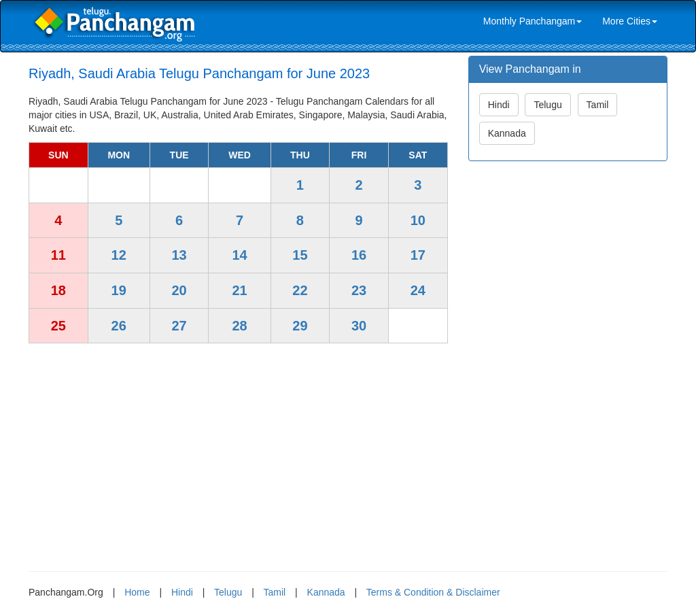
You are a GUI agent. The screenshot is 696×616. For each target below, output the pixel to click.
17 (418, 255)
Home (137, 592)
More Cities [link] (630, 21)
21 (239, 290)
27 (179, 326)
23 (359, 290)
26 (119, 326)
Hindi (499, 105)
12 (119, 255)
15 (300, 255)
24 (418, 290)
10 (418, 220)
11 (58, 255)
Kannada (507, 133)
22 (300, 290)
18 (58, 290)
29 (300, 326)
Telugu (547, 105)
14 (239, 255)
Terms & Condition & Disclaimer (433, 592)
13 (179, 255)
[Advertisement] (238, 452)
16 (359, 255)
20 (179, 290)
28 (239, 326)
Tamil (598, 105)
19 (119, 290)
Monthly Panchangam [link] (533, 21)
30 (359, 326)
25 (58, 326)
